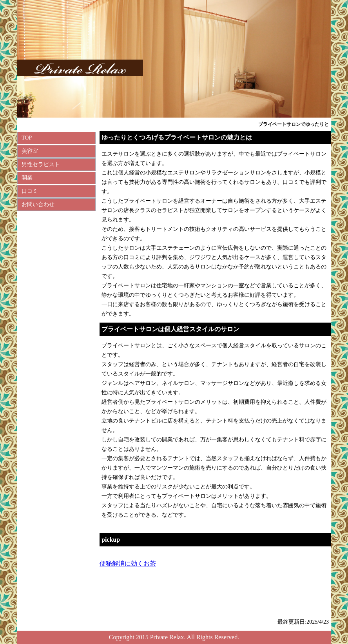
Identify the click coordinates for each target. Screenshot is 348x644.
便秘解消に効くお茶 (128, 563)
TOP (27, 138)
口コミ (30, 191)
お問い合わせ (38, 204)
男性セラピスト (41, 164)
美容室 (30, 151)
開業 (27, 178)
